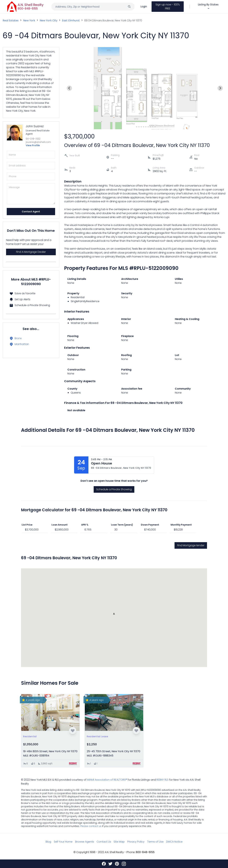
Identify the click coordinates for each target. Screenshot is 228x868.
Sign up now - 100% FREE (168, 6)
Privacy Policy (136, 842)
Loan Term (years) (122, 525)
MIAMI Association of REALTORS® (107, 780)
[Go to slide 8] (151, 127)
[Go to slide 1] (134, 127)
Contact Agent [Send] (31, 212)
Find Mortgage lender (191, 545)
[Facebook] (104, 864)
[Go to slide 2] (137, 127)
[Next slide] (220, 88)
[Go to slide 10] (155, 127)
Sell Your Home (63, 842)
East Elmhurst (71, 20)
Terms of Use (155, 842)
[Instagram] (124, 864)
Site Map (119, 842)
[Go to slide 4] (141, 127)
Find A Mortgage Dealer (31, 252)
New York (29, 20)
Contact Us (104, 842)
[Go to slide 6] (146, 127)
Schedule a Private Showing (114, 489)
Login (144, 6)
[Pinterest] (117, 864)
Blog (48, 842)
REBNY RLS (162, 780)
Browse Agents (85, 842)
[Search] (129, 7)
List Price (27, 525)
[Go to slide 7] (148, 127)
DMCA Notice (174, 842)
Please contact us (91, 826)
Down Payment (150, 525)
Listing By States (208, 6)
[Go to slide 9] (153, 127)
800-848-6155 (28, 9)
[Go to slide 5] (144, 127)
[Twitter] (110, 864)
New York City (49, 20)
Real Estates (11, 20)
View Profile (33, 145)
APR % (85, 525)
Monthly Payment (181, 525)
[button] (114, 615)
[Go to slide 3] (139, 127)
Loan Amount (60, 525)
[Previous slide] (69, 88)
